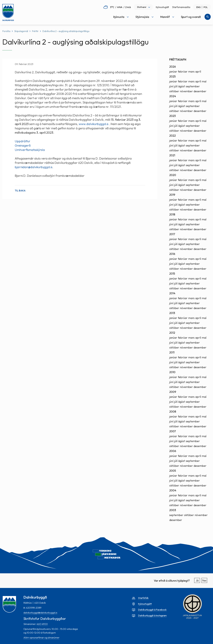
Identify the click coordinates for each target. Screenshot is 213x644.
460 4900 (42, 624)
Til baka (20, 190)
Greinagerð (23, 145)
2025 (172, 76)
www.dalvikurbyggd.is (94, 124)
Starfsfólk (143, 598)
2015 (172, 274)
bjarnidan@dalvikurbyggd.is (34, 167)
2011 (172, 352)
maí (204, 81)
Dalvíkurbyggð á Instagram (152, 616)
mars (191, 72)
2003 (173, 510)
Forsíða (6, 31)
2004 (173, 490)
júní (171, 86)
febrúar (183, 72)
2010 (172, 372)
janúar (173, 72)
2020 (173, 175)
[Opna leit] (208, 17)
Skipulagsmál (21, 31)
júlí (176, 86)
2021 (172, 155)
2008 (173, 412)
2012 (172, 333)
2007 (173, 431)
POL (206, 7)
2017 (172, 234)
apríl (198, 72)
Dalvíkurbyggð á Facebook (152, 610)
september (193, 86)
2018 (172, 214)
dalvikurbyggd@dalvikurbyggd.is (40, 613)
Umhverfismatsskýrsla (30, 150)
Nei (204, 580)
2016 (172, 254)
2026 (172, 67)
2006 (173, 451)
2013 (172, 313)
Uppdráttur (23, 141)
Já (197, 580)
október (174, 91)
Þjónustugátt (162, 7)
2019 (172, 195)
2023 (172, 116)
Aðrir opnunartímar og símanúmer (41, 638)
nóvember (186, 91)
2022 (172, 136)
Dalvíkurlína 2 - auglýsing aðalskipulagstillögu (66, 31)
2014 (172, 293)
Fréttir (35, 31)
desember (200, 91)
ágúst (182, 86)
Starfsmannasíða (181, 7)
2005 (173, 471)
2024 (173, 96)
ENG (199, 7)
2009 (173, 392)
